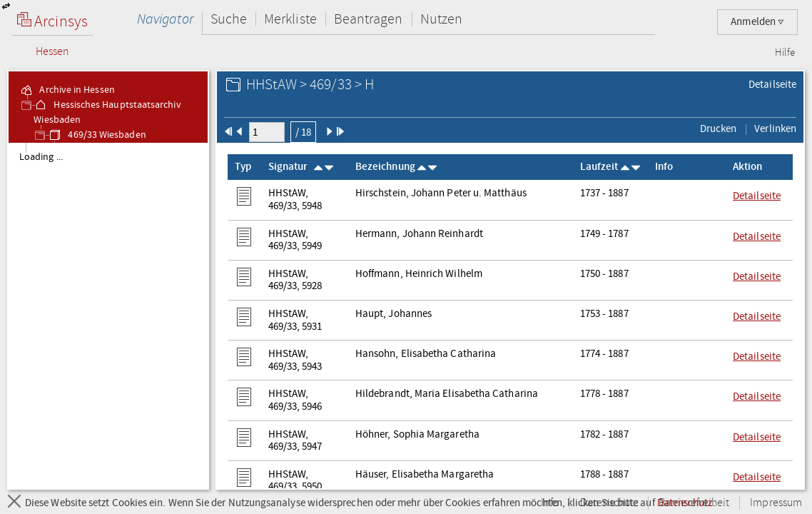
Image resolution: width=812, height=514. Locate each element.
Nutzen (441, 19)
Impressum (776, 503)
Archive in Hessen (67, 90)
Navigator (165, 19)
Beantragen (369, 19)
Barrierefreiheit (694, 503)
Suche (229, 19)
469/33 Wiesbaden (97, 135)
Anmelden (757, 22)
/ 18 (303, 132)
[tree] (108, 316)
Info (550, 503)
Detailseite (772, 84)
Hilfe (785, 53)
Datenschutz (609, 503)
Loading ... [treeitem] (41, 157)
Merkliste (290, 19)
